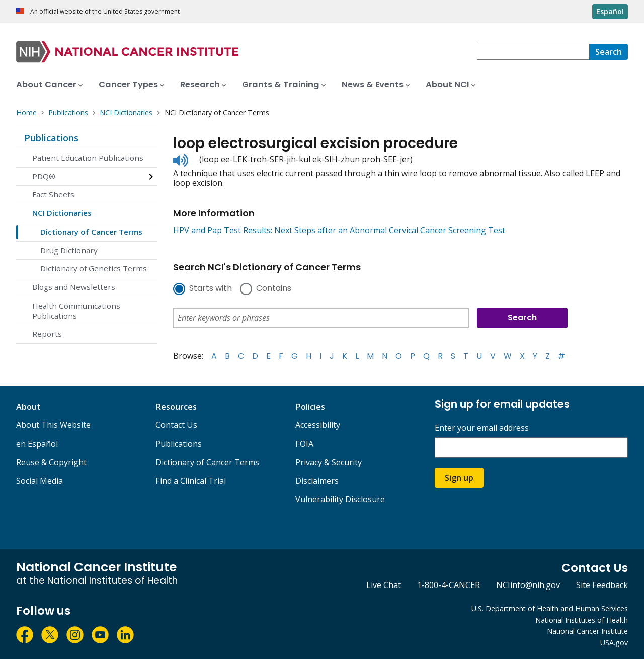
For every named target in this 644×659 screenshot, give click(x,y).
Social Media (39, 481)
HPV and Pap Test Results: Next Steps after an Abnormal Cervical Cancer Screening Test (339, 230)
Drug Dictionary (69, 250)
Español (610, 11)
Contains (274, 289)
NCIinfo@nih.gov (528, 585)
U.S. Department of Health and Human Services (550, 608)
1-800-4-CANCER (449, 585)
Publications (51, 138)
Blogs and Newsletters (74, 287)
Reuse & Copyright (51, 462)
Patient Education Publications (88, 158)
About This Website (53, 425)
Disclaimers (317, 481)
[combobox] (533, 52)
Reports (47, 334)
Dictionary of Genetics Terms (94, 268)
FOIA (304, 444)
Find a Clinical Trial (191, 481)
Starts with (211, 289)
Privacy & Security (329, 462)
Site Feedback (602, 585)
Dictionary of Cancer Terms (91, 232)
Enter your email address (482, 428)
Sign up (459, 478)
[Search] (609, 52)
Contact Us (176, 425)
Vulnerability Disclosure (340, 499)
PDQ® (44, 176)
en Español (37, 444)
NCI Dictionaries (62, 213)
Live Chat (384, 585)
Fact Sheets (53, 194)
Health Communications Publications (76, 311)
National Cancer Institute (587, 631)
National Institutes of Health (582, 620)
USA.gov (614, 643)
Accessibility (318, 425)
